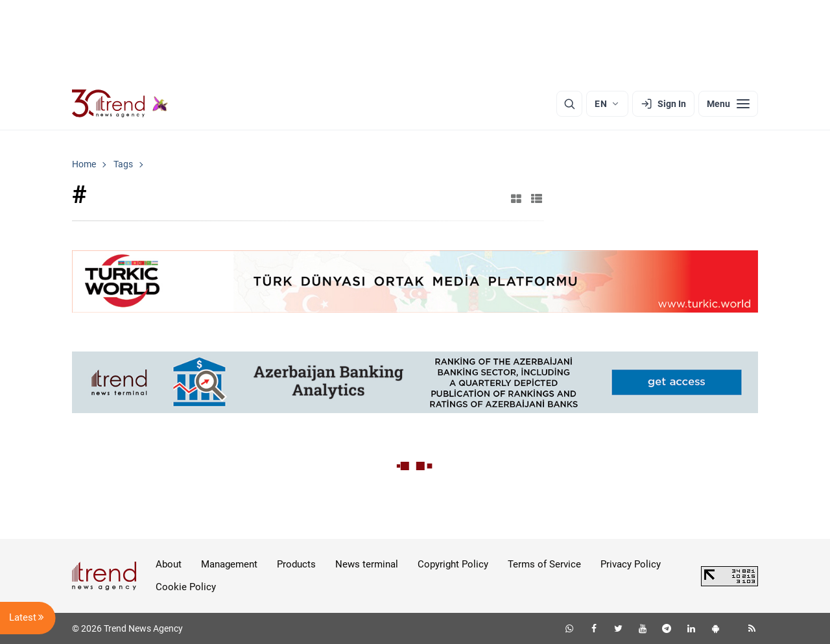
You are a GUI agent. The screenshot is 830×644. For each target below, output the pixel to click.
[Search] (569, 104)
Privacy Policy (631, 564)
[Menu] (728, 104)
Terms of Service (544, 564)
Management (229, 564)
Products (296, 564)
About (169, 564)
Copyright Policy (453, 564)
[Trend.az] (120, 104)
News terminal (367, 564)
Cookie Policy (186, 587)
